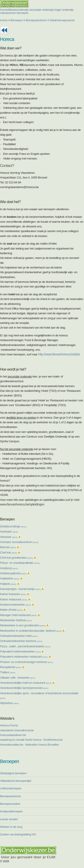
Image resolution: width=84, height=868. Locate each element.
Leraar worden (9, 819)
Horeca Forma (9, 725)
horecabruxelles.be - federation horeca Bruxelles (29, 745)
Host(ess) (9, 568)
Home (4, 20)
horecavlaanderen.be (13, 735)
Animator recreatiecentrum (19, 542)
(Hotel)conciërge (13, 526)
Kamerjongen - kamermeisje (20, 589)
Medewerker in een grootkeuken (23, 625)
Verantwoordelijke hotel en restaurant (26, 683)
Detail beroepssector (62, 20)
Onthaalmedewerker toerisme (21, 641)
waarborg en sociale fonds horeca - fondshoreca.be (31, 740)
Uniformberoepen (11, 788)
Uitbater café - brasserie (18, 678)
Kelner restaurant (14, 599)
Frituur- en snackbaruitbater (20, 563)
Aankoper (9, 531)
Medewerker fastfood (16, 620)
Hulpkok (8, 584)
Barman (8, 547)
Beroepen (17, 20)
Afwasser (9, 537)
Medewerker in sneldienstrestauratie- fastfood (31, 631)
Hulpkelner (10, 578)
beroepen (23, 13)
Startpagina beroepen (13, 773)
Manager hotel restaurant (18, 615)
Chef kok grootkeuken (16, 558)
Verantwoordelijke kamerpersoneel (24, 688)
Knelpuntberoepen (11, 811)
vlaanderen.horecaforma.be (17, 730)
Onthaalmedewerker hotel (19, 636)
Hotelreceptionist (13, 573)
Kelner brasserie (13, 594)
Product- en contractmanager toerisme (26, 662)
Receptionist (11, 667)
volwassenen (8, 13)
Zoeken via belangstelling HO (18, 834)
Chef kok (8, 552)
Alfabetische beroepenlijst (16, 781)
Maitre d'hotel (11, 610)
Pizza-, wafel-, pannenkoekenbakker (25, 646)
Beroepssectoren (36, 20)
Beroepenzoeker (10, 804)
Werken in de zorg (11, 827)
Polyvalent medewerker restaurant (24, 657)
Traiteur (8, 672)
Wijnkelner (9, 703)
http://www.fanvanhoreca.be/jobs (59, 354)
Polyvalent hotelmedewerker (20, 651)
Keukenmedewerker (15, 605)
